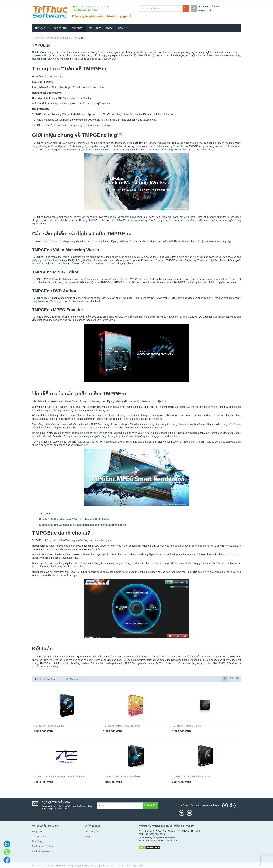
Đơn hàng (37, 841)
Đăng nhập (38, 831)
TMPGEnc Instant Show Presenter (122, 726)
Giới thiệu (60, 28)
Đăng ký (151, 806)
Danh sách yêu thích (42, 846)
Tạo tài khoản (39, 836)
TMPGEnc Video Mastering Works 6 (192, 776)
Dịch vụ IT (95, 28)
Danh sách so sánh (42, 851)
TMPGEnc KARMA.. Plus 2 (187, 726)
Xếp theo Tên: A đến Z (49, 679)
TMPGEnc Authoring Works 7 (50, 726)
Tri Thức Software (165, 663)
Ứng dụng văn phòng (58, 38)
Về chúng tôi (92, 831)
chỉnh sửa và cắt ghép (106, 279)
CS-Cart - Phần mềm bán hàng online (124, 865)
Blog (109, 28)
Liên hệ (122, 28)
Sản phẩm (77, 28)
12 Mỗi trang (74, 679)
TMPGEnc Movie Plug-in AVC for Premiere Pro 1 (60, 776)
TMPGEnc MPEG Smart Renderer (122, 776)
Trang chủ (42, 28)
